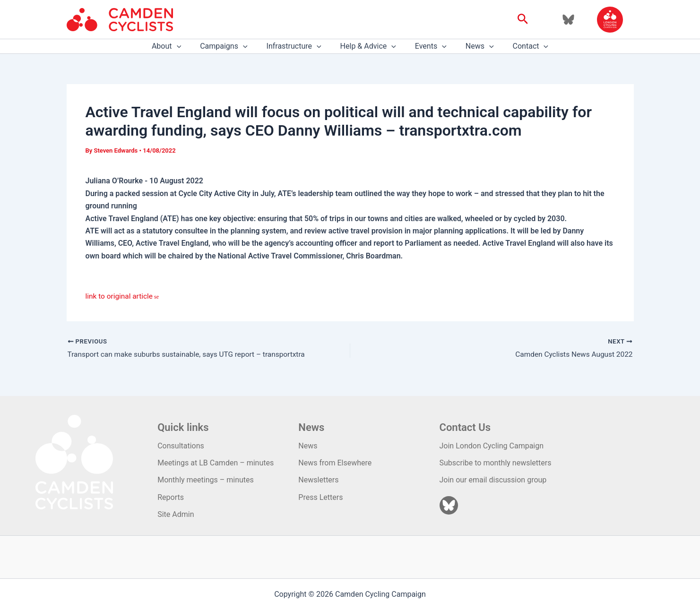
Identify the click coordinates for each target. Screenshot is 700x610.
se (158, 297)
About (178, 46)
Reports (171, 497)
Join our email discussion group (493, 480)
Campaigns (231, 46)
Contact (519, 46)
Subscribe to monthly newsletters (496, 463)
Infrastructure (298, 46)
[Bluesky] (568, 20)
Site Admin (176, 514)
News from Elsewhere (335, 463)
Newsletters (318, 480)
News (472, 46)
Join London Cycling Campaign (492, 446)
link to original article (121, 296)
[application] (188, 46)
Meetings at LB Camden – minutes (216, 463)
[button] (523, 19)
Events (427, 46)
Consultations (181, 446)
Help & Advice (368, 46)
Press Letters (320, 497)
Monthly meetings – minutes (206, 480)
